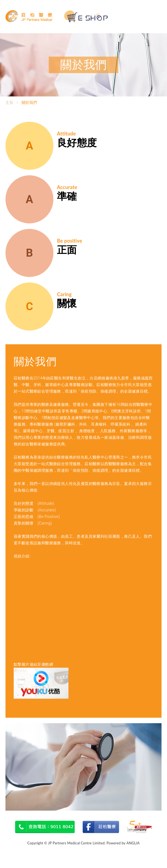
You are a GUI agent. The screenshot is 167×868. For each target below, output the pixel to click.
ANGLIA (133, 843)
